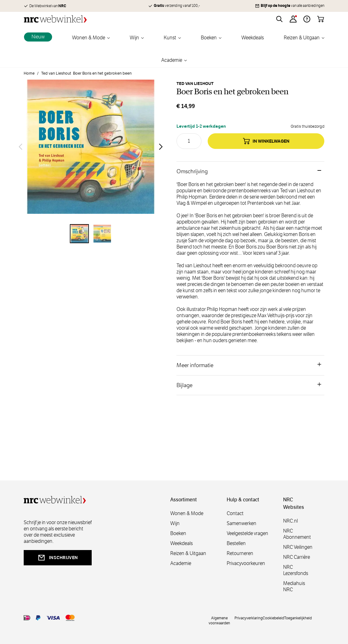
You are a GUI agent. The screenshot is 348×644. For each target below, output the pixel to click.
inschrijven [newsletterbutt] (58, 558)
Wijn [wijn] (175, 523)
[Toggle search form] (279, 19)
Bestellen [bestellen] (236, 543)
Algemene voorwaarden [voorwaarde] (219, 620)
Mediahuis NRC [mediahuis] (294, 586)
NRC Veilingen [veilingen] (298, 547)
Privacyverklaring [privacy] (249, 618)
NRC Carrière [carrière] (297, 557)
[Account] (293, 19)
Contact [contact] (235, 513)
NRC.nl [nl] (290, 521)
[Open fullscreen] (91, 147)
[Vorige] (21, 147)
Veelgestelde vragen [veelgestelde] (247, 533)
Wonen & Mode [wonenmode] (187, 513)
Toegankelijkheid (298, 618)
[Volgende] (161, 147)
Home (29, 73)
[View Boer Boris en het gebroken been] (79, 234)
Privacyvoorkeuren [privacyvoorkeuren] (246, 563)
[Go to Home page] (55, 19)
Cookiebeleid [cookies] (273, 618)
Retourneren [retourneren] (240, 553)
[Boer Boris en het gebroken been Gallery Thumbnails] (91, 234)
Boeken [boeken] (178, 533)
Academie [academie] (181, 563)
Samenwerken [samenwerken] (242, 523)
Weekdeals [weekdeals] (181, 543)
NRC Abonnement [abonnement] (297, 534)
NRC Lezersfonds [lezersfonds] (296, 570)
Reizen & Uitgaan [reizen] (188, 553)
